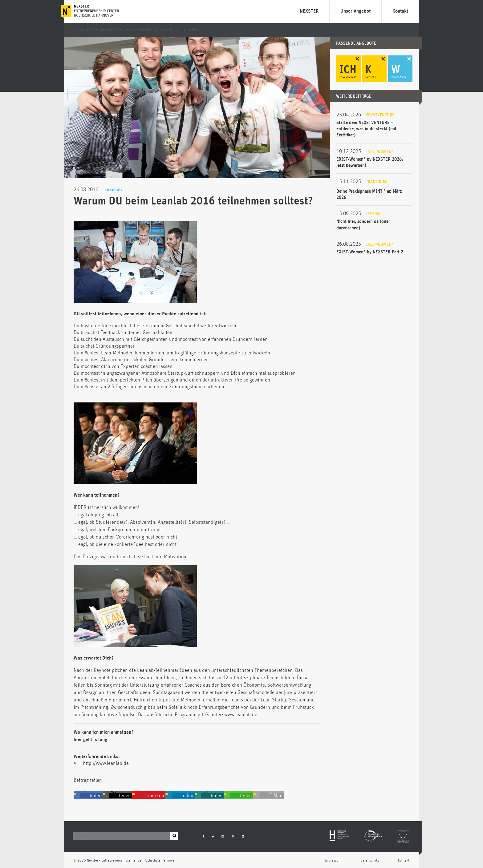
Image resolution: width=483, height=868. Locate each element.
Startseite (81, 29)
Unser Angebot (355, 11)
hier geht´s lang (90, 740)
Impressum (333, 860)
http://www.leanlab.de (106, 763)
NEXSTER (309, 11)
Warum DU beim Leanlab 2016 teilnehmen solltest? (160, 29)
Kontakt (400, 11)
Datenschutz (370, 860)
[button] (91, 796)
